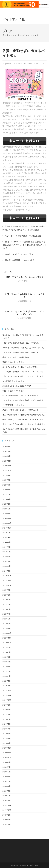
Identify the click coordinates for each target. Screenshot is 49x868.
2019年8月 (7, 820)
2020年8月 (7, 767)
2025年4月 (7, 499)
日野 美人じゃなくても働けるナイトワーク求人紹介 (23, 376)
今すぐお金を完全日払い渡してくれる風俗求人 (20, 395)
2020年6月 (7, 777)
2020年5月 (7, 781)
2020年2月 (7, 796)
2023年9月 (7, 590)
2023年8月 (7, 595)
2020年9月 (7, 762)
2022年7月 (7, 657)
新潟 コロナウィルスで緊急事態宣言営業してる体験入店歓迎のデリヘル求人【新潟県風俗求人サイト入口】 (24, 245)
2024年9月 (7, 533)
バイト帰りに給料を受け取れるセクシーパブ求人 (21, 352)
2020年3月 (7, 791)
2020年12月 (7, 748)
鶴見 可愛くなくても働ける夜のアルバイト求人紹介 (23, 419)
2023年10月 (7, 585)
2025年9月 (7, 475)
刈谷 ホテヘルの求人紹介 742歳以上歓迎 (23, 236)
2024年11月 (7, 523)
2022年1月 (7, 686)
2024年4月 (7, 556)
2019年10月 (7, 810)
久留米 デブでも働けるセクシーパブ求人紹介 (20, 410)
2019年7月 (7, 824)
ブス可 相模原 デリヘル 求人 (13, 381)
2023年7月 (7, 600)
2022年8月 (7, 652)
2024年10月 (7, 528)
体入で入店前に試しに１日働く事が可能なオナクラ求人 (24, 415)
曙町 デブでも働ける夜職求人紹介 (16, 357)
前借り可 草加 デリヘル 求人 (13, 391)
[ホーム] (3, 35)
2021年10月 (7, 700)
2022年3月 (7, 676)
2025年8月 (7, 480)
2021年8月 (7, 710)
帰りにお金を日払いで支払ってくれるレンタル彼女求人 (24, 424)
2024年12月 (7, 518)
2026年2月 (7, 451)
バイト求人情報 (14, 19)
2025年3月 (7, 504)
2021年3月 (7, 734)
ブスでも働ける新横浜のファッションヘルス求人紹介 (23, 372)
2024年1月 (7, 571)
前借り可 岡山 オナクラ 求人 (13, 362)
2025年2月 (7, 509)
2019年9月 (7, 815)
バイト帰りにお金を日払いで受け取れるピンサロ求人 (23, 400)
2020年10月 (7, 757)
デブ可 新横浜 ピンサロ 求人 (13, 405)
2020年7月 (7, 772)
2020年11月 (7, 753)
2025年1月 (7, 514)
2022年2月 (7, 681)
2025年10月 (7, 470)
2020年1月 (7, 800)
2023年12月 (7, 576)
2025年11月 (7, 466)
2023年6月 (7, 604)
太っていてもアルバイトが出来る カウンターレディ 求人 (25, 313)
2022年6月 (7, 662)
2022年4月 (7, 671)
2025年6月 (7, 490)
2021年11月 (7, 695)
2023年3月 (7, 619)
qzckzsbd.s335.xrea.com (14, 64)
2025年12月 (7, 461)
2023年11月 (7, 580)
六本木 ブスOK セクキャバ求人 (19, 254)
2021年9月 (7, 705)
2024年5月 (7, 552)
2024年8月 (7, 537)
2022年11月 (7, 638)
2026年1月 (7, 456)
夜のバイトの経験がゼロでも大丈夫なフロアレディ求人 (24, 348)
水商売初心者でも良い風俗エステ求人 (17, 386)
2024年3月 (7, 561)
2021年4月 (7, 729)
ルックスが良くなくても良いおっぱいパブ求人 (20, 367)
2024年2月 (7, 566)
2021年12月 (7, 690)
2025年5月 (7, 494)
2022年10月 (7, 643)
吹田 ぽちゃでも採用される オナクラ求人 (25, 296)
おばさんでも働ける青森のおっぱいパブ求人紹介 (21, 343)
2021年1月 (7, 743)
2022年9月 (7, 647)
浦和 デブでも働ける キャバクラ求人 (25, 277)
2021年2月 (7, 738)
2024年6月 (7, 547)
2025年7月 (7, 485)
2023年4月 (7, 614)
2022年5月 (7, 667)
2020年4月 (7, 786)
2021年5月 (7, 724)
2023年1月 (7, 628)
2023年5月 (7, 609)
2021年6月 (7, 719)
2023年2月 (7, 624)
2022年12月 (7, 633)
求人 (44, 64)
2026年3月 (7, 446)
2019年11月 (7, 805)
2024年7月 (7, 542)
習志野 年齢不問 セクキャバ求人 (20, 260)
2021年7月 (7, 714)
